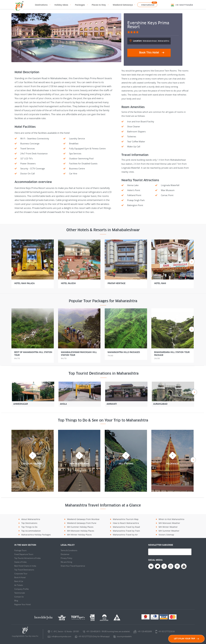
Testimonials (20, 593)
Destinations (41, 5)
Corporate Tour (21, 574)
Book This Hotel (149, 53)
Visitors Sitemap (166, 535)
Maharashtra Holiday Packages (36, 535)
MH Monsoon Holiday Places (81, 531)
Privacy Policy (66, 558)
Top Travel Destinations (24, 570)
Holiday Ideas (61, 5)
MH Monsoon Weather (169, 523)
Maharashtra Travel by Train (126, 531)
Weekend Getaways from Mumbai (83, 519)
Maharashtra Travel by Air (125, 535)
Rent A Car (19, 581)
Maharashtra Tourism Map (126, 519)
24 (192, 5)
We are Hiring (66, 562)
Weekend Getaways (123, 5)
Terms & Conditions (69, 550)
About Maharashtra (31, 519)
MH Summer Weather (169, 531)
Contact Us (19, 597)
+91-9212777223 (183, 5)
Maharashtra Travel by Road (126, 527)
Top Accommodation (31, 531)
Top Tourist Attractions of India (27, 558)
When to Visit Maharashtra (171, 519)
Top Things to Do (29, 527)
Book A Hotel (20, 577)
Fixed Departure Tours (24, 554)
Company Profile (21, 589)
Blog (16, 601)
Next (192, 262)
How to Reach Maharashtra (126, 523)
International (148, 5)
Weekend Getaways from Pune (82, 523)
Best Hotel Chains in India (25, 566)
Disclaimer (65, 554)
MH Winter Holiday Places (79, 535)
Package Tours (20, 550)
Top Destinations (29, 523)
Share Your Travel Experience (73, 566)
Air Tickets (19, 585)
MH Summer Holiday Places (80, 527)
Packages (80, 5)
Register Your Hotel (22, 604)
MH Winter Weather (168, 527)
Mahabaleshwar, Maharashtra (151, 41)
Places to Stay (99, 5)
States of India (20, 562)
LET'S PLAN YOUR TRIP (186, 639)
